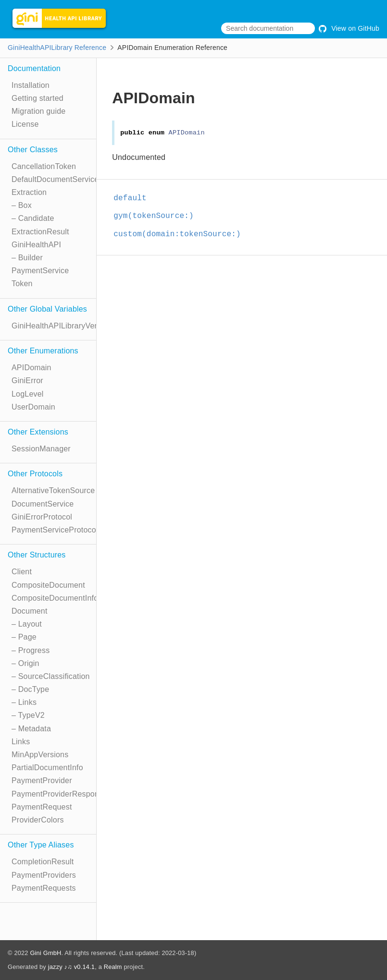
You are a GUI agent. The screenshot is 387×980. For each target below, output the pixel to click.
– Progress (31, 650)
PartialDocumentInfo (47, 768)
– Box (22, 205)
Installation (31, 85)
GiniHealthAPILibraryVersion (62, 326)
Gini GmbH (45, 953)
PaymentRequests (44, 888)
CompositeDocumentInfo (55, 598)
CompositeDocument (48, 585)
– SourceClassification (51, 676)
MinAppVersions (40, 755)
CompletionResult (43, 862)
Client (22, 572)
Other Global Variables (47, 309)
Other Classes (33, 150)
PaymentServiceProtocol (55, 530)
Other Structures (37, 555)
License (25, 124)
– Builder (27, 258)
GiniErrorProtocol (42, 517)
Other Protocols (35, 474)
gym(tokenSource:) (154, 216)
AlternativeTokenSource (53, 490)
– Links (24, 702)
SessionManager (41, 449)
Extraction (29, 192)
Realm (113, 967)
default (130, 198)
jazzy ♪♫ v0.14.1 (71, 967)
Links (21, 742)
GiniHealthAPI (36, 245)
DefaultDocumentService (55, 179)
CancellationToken (44, 166)
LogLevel (28, 394)
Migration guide (38, 111)
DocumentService (43, 504)
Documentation (34, 68)
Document (30, 611)
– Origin (25, 663)
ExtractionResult (40, 232)
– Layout (27, 624)
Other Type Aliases (41, 845)
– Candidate (33, 218)
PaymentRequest (42, 807)
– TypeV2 (28, 715)
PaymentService (40, 271)
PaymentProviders (44, 875)
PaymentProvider (42, 780)
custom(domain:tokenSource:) (177, 234)
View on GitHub (349, 28)
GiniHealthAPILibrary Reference (57, 48)
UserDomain (33, 407)
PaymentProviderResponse (59, 794)
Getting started (37, 98)
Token (22, 284)
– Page (24, 637)
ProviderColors (38, 820)
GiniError (27, 381)
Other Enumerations (43, 351)
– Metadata (31, 729)
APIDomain (31, 368)
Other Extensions (38, 432)
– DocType (30, 689)
